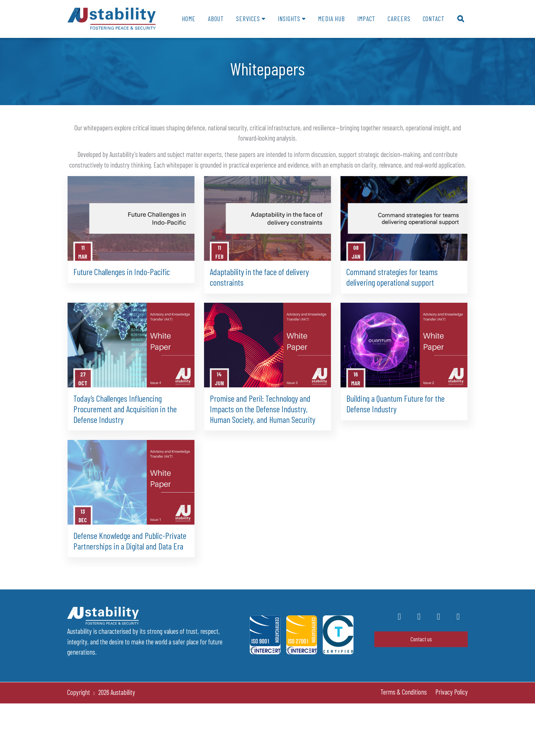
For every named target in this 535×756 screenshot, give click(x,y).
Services (248, 19)
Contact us (421, 639)
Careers (399, 19)
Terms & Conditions (404, 692)
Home (189, 19)
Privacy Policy (452, 692)
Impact (366, 19)
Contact (434, 19)
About (216, 19)
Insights (289, 19)
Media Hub (331, 19)
